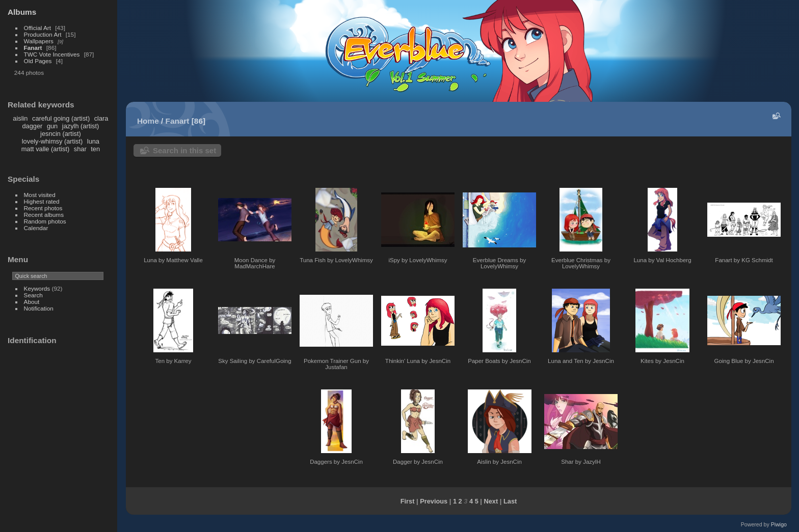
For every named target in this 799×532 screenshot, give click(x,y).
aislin (20, 118)
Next (491, 501)
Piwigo (779, 524)
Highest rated (42, 201)
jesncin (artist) (61, 134)
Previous (434, 501)
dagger (32, 126)
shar (80, 149)
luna (93, 141)
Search (33, 295)
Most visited (40, 195)
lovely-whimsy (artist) (52, 141)
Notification (39, 308)
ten (95, 149)
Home (148, 121)
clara (101, 118)
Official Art (37, 28)
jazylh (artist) (81, 126)
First (408, 501)
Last (510, 501)
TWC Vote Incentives (52, 54)
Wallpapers (39, 41)
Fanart (33, 48)
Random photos (45, 221)
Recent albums (44, 215)
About (32, 302)
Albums (22, 12)
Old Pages (38, 61)
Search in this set (184, 150)
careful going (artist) (61, 118)
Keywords (37, 288)
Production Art (43, 34)
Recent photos (43, 208)
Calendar (36, 228)
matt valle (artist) (46, 149)
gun (52, 126)
